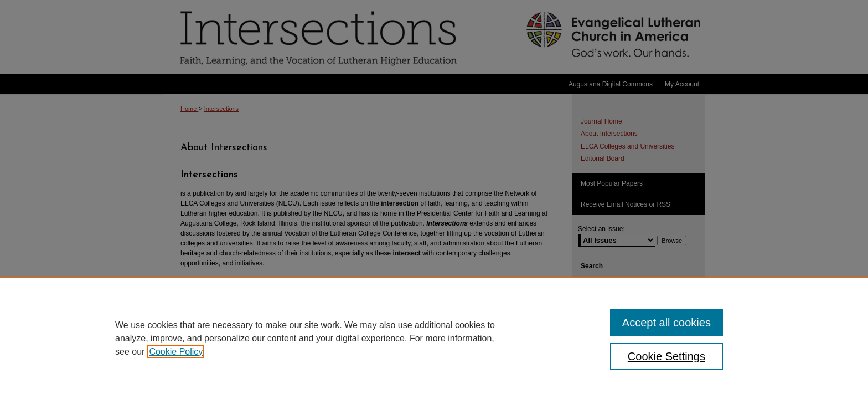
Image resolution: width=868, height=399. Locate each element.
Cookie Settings (666, 356)
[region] (434, 338)
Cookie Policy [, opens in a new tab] (176, 352)
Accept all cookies (666, 323)
